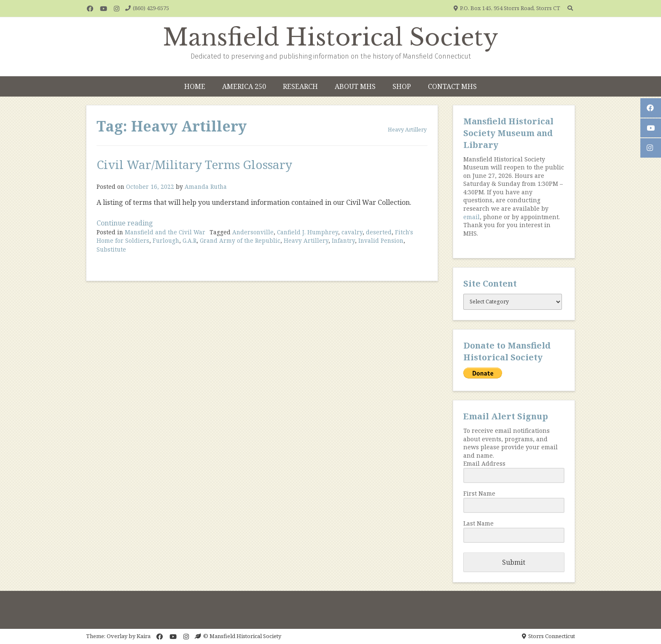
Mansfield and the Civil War (165, 232)
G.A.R (189, 240)
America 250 (244, 86)
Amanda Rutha (206, 186)
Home (195, 86)
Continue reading (125, 223)
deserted (379, 232)
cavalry (352, 232)
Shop (402, 86)
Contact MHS (452, 86)
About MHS (355, 86)
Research (300, 86)
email (472, 217)
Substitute (111, 249)
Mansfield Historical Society (331, 38)
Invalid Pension (381, 240)
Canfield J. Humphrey (308, 232)
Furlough (166, 240)
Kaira (144, 636)
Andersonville (253, 232)
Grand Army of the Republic (240, 240)
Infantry (343, 240)
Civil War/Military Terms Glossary (194, 164)
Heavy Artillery (306, 240)
